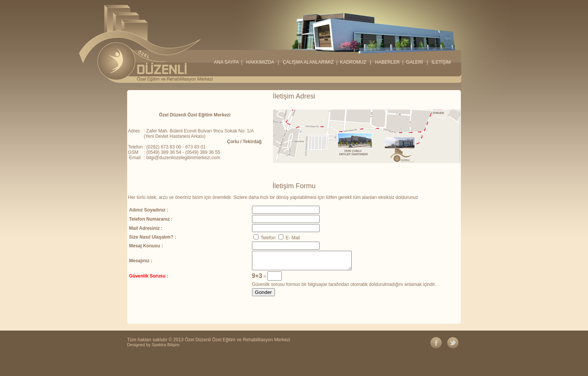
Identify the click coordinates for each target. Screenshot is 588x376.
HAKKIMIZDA (260, 62)
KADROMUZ (354, 62)
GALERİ (415, 62)
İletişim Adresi (294, 96)
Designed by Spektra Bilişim (153, 345)
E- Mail (289, 238)
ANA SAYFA (226, 62)
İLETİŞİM (440, 62)
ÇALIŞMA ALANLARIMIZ (309, 62)
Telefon (265, 238)
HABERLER (387, 62)
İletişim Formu (294, 186)
